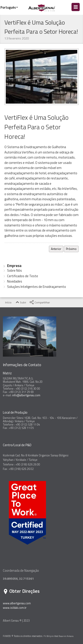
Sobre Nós (14, 270)
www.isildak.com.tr (15, 608)
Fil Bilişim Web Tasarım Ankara (59, 636)
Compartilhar (40, 302)
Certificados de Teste (23, 276)
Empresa (14, 266)
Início (6, 302)
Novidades (15, 281)
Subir (20, 302)
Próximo (71, 249)
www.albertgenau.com (17, 603)
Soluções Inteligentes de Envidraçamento (37, 287)
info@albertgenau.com (26, 395)
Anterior (56, 249)
